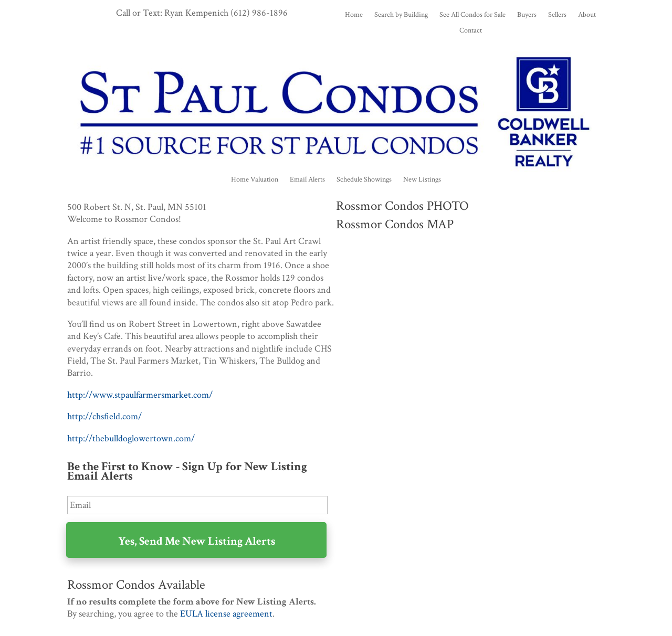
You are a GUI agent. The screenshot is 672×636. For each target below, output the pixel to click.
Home (354, 15)
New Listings (422, 180)
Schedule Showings (364, 180)
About (587, 15)
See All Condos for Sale (472, 15)
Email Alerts (307, 180)
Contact (471, 31)
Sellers (557, 15)
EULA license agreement (226, 614)
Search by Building (401, 15)
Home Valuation (255, 180)
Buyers (527, 15)
